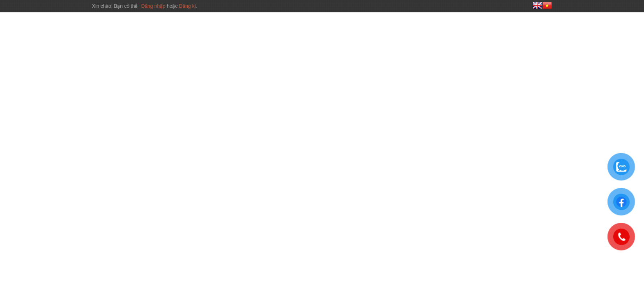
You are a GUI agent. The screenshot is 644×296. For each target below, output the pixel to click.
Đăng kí (187, 6)
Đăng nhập (154, 6)
